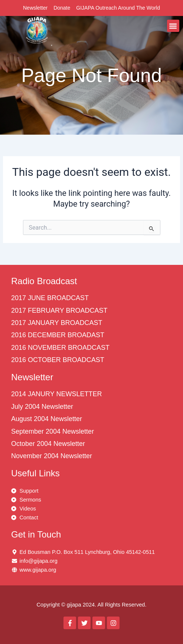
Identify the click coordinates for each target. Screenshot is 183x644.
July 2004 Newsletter (42, 407)
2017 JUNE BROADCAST (50, 298)
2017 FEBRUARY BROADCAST (59, 310)
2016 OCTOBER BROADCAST (58, 360)
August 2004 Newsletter (47, 419)
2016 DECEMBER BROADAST (58, 335)
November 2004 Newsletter (52, 456)
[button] (173, 26)
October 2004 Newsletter (48, 444)
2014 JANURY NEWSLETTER (56, 394)
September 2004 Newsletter (53, 431)
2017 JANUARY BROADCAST (57, 323)
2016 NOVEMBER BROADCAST (60, 348)
